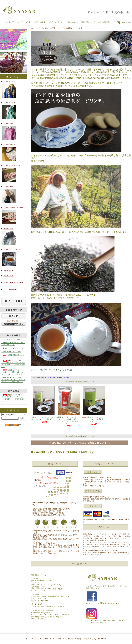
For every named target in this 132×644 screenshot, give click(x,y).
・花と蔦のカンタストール (11, 352)
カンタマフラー (14, 111)
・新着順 (66, 378)
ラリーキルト (8, 276)
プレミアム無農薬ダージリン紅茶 (70, 28)
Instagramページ (96, 620)
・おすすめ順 (50, 378)
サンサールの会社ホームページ (98, 586)
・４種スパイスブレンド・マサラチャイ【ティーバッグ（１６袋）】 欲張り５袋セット (13, 364)
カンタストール (14, 90)
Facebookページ (92, 603)
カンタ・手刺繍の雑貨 (14, 174)
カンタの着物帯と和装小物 (14, 216)
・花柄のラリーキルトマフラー (13, 348)
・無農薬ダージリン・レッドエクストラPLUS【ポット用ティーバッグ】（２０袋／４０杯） (13, 380)
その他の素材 (14, 237)
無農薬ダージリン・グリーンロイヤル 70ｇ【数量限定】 (92, 419)
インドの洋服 (14, 132)
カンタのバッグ (14, 153)
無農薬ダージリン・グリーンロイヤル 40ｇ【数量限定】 (42, 418)
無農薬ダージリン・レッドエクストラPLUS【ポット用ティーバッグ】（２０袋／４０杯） (67, 420)
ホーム (34, 28)
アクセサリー (8, 271)
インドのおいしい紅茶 (14, 258)
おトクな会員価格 (10, 290)
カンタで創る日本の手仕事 (13, 283)
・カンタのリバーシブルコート (13, 339)
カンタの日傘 (14, 195)
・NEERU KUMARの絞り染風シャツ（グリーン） (13, 344)
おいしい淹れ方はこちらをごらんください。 (53, 370)
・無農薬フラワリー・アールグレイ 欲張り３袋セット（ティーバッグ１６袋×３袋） (13, 372)
